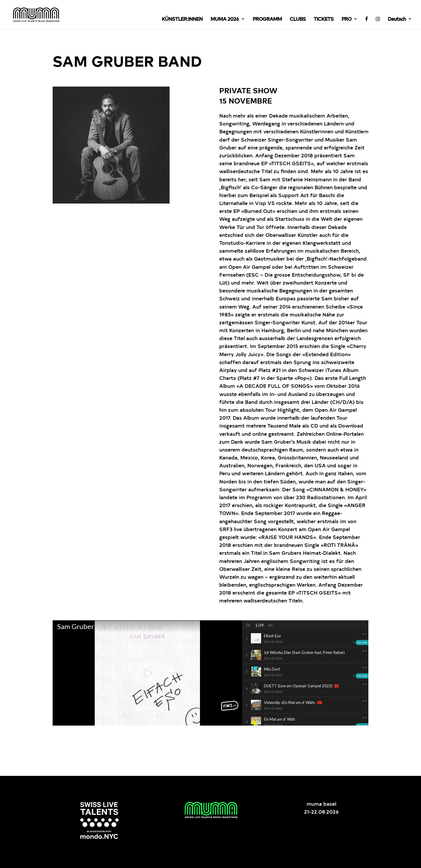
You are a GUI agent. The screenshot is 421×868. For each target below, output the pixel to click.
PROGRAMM (267, 19)
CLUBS (298, 19)
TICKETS (324, 19)
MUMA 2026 (225, 19)
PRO (346, 19)
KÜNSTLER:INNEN (182, 19)
